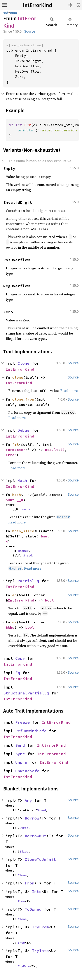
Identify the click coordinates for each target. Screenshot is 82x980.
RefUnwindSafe (31, 731)
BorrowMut (36, 836)
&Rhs (10, 627)
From (30, 883)
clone (18, 377)
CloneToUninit (40, 859)
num (14, 13)
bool (49, 600)
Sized (28, 555)
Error (11, 455)
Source (30, 31)
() (63, 450)
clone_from (23, 399)
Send (20, 745)
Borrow (32, 818)
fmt (16, 444)
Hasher (27, 509)
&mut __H (14, 500)
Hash (22, 480)
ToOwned (33, 909)
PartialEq (28, 581)
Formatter (16, 450)
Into (37, 892)
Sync (20, 754)
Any (28, 800)
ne (14, 622)
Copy (20, 658)
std (6, 13)
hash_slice (23, 531)
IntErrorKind (38, 5)
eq (14, 595)
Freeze (23, 722)
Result (52, 450)
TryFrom (40, 927)
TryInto (40, 951)
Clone (24, 363)
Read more (69, 391)
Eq (18, 673)
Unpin (21, 762)
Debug (24, 430)
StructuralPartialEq (26, 693)
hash (17, 495)
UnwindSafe (27, 771)
